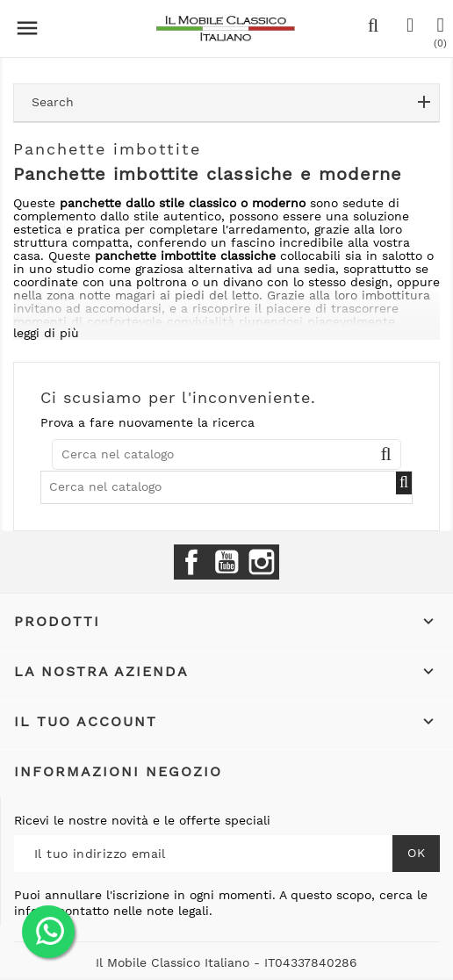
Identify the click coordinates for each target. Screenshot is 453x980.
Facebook (191, 562)
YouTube (226, 562)
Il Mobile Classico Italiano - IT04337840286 (226, 962)
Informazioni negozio (118, 771)
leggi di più (46, 333)
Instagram (262, 562)
